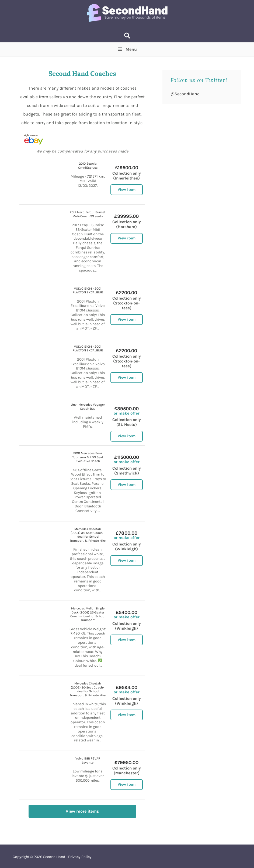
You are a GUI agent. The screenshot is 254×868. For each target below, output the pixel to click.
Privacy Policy (80, 857)
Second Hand (54, 857)
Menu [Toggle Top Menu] (127, 49)
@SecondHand (185, 94)
